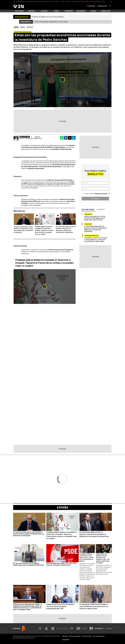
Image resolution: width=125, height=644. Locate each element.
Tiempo (56, 11)
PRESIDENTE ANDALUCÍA (92, 236)
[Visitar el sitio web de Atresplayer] (100, 628)
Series (93, 11)
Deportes (32, 11)
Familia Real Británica (95, 1)
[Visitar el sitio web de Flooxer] (109, 628)
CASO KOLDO (88, 224)
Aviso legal (65, 636)
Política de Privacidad (101, 194)
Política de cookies (86, 636)
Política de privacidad (75, 636)
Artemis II (57, 1)
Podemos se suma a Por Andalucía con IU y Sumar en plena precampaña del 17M (60, 606)
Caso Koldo (29, 1)
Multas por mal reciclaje (39, 1)
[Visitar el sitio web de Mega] (66, 628)
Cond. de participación (99, 636)
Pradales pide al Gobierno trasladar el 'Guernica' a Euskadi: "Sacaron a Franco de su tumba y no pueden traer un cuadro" (45, 263)
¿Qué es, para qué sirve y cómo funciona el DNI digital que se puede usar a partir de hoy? (95, 218)
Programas (69, 11)
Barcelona (30, 27)
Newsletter (106, 11)
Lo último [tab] (101, 209)
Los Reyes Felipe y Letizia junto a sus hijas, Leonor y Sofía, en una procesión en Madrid (87, 558)
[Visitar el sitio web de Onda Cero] (78, 628)
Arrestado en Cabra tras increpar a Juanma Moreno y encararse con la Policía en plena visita (96, 240)
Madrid (23, 27)
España (63, 507)
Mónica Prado (25, 137)
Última (91, 6)
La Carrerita (73, 1)
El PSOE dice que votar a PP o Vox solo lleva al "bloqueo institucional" (61, 564)
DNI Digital (88, 214)
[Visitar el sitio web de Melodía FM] (91, 628)
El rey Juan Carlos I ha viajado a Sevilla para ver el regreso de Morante (29, 564)
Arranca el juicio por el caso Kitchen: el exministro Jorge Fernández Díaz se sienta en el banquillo (28, 534)
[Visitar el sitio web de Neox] (53, 628)
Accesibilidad (66, 639)
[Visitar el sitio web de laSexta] (46, 628)
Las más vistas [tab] (88, 209)
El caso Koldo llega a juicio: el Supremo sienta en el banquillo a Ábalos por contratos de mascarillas (96, 229)
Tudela (67, 1)
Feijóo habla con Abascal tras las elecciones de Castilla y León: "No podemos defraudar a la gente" (103, 558)
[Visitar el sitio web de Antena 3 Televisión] (40, 628)
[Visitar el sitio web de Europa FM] (85, 628)
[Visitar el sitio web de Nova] (59, 628)
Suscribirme (95, 198)
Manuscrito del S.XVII (83, 1)
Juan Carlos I (50, 1)
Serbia (103, 1)
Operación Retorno (21, 1)
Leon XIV (62, 1)
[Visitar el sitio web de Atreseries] (72, 628)
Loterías (44, 11)
